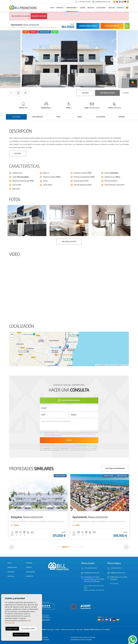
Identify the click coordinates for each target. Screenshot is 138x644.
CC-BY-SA (125, 365)
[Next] (126, 547)
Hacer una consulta (112, 26)
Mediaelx (97, 630)
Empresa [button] (60, 8)
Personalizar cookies (28, 629)
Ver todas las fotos (107, 93)
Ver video (85, 93)
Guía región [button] (101, 8)
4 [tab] (80, 547)
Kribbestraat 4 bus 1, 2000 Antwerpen (119, 578)
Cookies (57, 630)
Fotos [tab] (58, 117)
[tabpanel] (38, 507)
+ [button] (12, 335)
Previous (25, 59)
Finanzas (122, 117)
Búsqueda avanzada (39, 16)
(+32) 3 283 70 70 (116, 568)
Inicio (52, 8)
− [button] (12, 338)
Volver (125, 93)
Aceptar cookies (12, 629)
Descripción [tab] (16, 117)
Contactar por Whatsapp (69, 400)
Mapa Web (79, 630)
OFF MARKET (106, 630)
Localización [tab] (101, 117)
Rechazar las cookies (21, 635)
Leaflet (98, 365)
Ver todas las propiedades (115, 468)
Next (113, 59)
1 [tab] (58, 547)
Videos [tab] (80, 117)
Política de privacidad (49, 434)
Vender (83, 8)
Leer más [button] (18, 154)
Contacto (120, 8)
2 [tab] (65, 547)
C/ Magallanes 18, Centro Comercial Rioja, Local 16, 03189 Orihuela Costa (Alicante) (94, 579)
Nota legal (50, 630)
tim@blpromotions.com (118, 573)
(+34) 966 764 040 (83, 2)
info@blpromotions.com (101, 2)
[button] (25, 93)
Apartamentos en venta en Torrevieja (81, 640)
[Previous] (12, 547)
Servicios (91, 8)
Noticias (112, 8)
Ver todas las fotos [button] (69, 242)
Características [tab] (37, 117)
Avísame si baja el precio (88, 26)
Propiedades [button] (71, 8)
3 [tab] (73, 547)
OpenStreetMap (111, 365)
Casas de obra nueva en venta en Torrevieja (83, 637)
